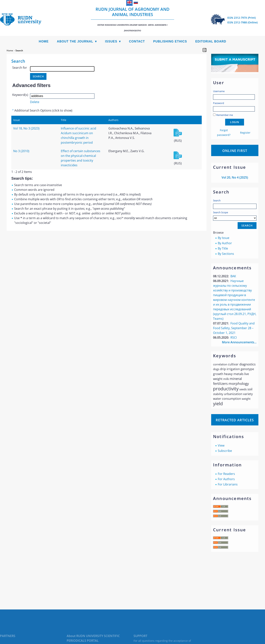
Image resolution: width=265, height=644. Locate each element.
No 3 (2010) (21, 151)
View (221, 445)
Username (219, 91)
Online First (235, 151)
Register (245, 133)
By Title (223, 248)
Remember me (225, 115)
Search (217, 200)
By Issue (224, 238)
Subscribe (225, 451)
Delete (35, 102)
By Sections (226, 254)
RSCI (234, 337)
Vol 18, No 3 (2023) (26, 128)
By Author (225, 243)
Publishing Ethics (170, 41)
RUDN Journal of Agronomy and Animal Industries (133, 19)
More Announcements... (239, 342)
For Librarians (228, 484)
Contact (137, 41)
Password (219, 103)
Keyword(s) (20, 95)
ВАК (233, 276)
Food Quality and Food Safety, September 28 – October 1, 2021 (234, 328)
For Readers (226, 474)
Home (44, 41)
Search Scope (235, 216)
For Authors (226, 479)
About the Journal (75, 41)
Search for (20, 68)
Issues (111, 41)
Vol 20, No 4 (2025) (235, 177)
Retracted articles (235, 420)
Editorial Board (211, 41)
